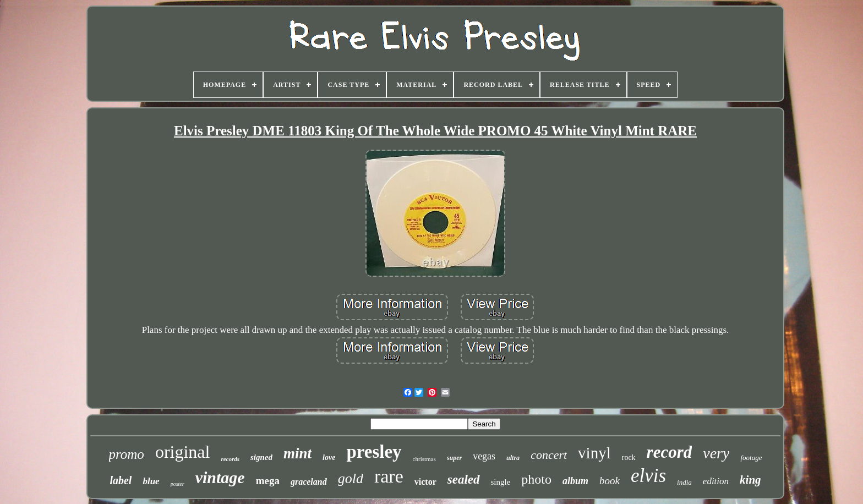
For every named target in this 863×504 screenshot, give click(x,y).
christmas (424, 459)
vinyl (594, 453)
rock (629, 458)
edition (716, 481)
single (501, 482)
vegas (484, 456)
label (121, 480)
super (454, 458)
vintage (220, 477)
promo (127, 454)
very (716, 453)
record (670, 452)
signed (261, 457)
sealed (464, 480)
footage (751, 458)
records (230, 459)
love (329, 458)
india (684, 482)
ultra (513, 458)
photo (536, 479)
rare (389, 476)
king (750, 480)
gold (351, 478)
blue (151, 481)
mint (297, 453)
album (575, 481)
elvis (648, 476)
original (183, 452)
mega (268, 481)
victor (425, 482)
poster (177, 484)
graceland (309, 482)
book (610, 481)
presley (374, 452)
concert (549, 455)
